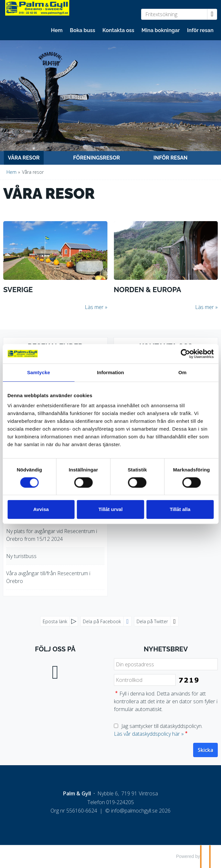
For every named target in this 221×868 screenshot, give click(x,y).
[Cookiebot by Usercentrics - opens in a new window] (185, 354)
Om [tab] (182, 372)
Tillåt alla (180, 509)
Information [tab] (111, 372)
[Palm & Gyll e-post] (134, 811)
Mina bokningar (160, 30)
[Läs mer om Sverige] (55, 266)
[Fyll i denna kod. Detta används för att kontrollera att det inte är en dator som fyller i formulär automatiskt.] (145, 680)
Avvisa (41, 509)
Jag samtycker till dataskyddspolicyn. (158, 730)
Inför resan (200, 30)
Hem (57, 30)
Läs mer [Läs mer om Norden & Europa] (204, 307)
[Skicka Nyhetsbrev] (205, 750)
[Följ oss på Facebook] (55, 671)
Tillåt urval (110, 509)
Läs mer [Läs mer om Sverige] (94, 307)
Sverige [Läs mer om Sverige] (18, 290)
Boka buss (83, 30)
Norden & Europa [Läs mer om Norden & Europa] (148, 290)
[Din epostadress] (166, 664)
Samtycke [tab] (39, 372)
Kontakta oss (118, 30)
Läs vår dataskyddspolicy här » (149, 734)
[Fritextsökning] (174, 14)
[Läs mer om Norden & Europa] (166, 266)
